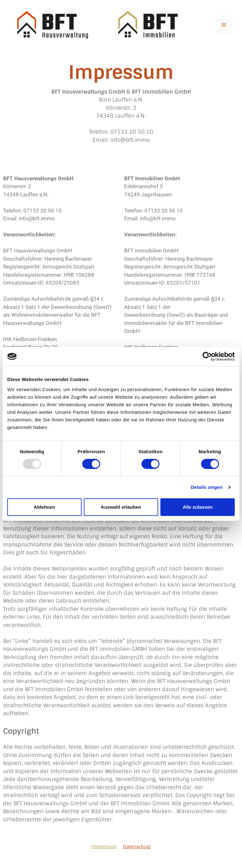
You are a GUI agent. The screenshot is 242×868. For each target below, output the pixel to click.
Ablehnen (44, 507)
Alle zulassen (198, 507)
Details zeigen (207, 487)
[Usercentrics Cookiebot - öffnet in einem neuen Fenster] (207, 356)
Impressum (104, 846)
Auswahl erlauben (121, 507)
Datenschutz (137, 846)
